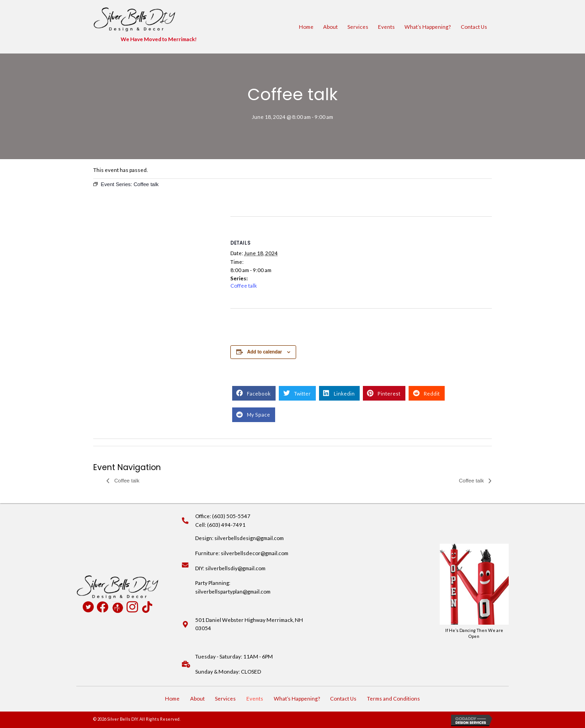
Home (306, 27)
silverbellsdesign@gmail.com (249, 538)
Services (358, 27)
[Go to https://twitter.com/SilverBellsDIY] (88, 608)
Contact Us (474, 27)
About (330, 27)
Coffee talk (244, 286)
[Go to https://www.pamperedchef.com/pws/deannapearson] (118, 607)
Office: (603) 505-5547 (223, 516)
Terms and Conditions (394, 699)
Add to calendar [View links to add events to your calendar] (265, 352)
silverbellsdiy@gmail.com (235, 568)
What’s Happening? (428, 27)
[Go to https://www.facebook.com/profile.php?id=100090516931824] (103, 608)
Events (386, 27)
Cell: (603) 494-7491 (220, 525)
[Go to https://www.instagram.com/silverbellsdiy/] (132, 608)
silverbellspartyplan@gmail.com (233, 591)
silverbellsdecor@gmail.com (255, 553)
